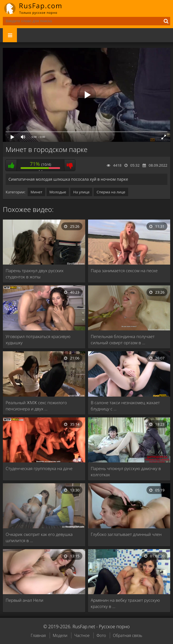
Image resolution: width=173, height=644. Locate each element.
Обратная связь (128, 635)
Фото (101, 635)
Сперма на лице (111, 192)
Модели (60, 635)
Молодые (58, 192)
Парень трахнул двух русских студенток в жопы (35, 274)
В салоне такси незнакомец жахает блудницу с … (125, 406)
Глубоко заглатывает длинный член (126, 534)
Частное (82, 635)
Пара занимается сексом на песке (124, 270)
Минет (36, 192)
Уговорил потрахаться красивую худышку (38, 339)
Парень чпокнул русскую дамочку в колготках (126, 471)
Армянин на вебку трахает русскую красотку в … (125, 603)
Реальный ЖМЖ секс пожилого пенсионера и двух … (36, 406)
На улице (81, 192)
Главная (38, 635)
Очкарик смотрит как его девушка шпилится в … (39, 537)
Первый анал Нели (24, 600)
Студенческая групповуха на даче (39, 468)
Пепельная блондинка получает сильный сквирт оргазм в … (123, 339)
